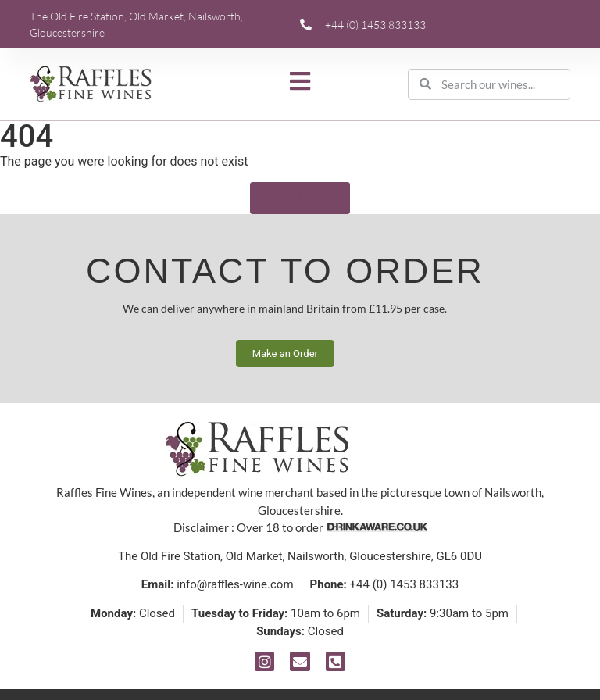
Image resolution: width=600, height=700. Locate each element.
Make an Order (285, 354)
